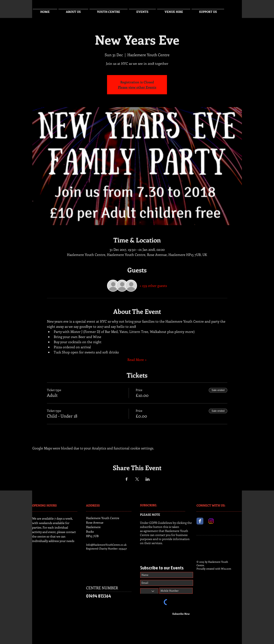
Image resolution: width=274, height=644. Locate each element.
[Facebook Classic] (200, 521)
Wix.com (226, 569)
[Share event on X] (137, 479)
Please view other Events (137, 87)
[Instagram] (211, 521)
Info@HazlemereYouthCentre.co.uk (106, 545)
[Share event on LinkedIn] (148, 479)
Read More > (137, 360)
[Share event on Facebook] (127, 479)
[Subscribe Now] (181, 614)
